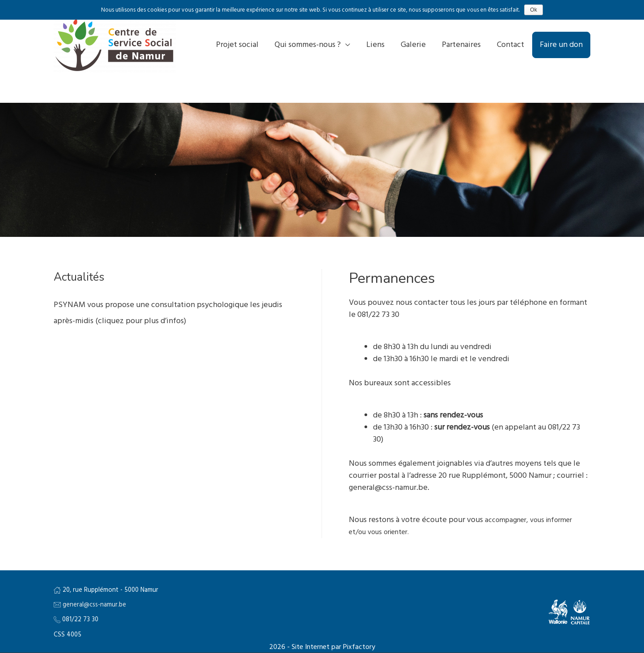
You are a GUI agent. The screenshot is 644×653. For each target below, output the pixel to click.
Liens (375, 45)
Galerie (413, 45)
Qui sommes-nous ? (308, 45)
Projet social (237, 45)
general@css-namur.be (94, 605)
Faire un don (561, 45)
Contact (511, 45)
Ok (533, 10)
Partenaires (461, 45)
